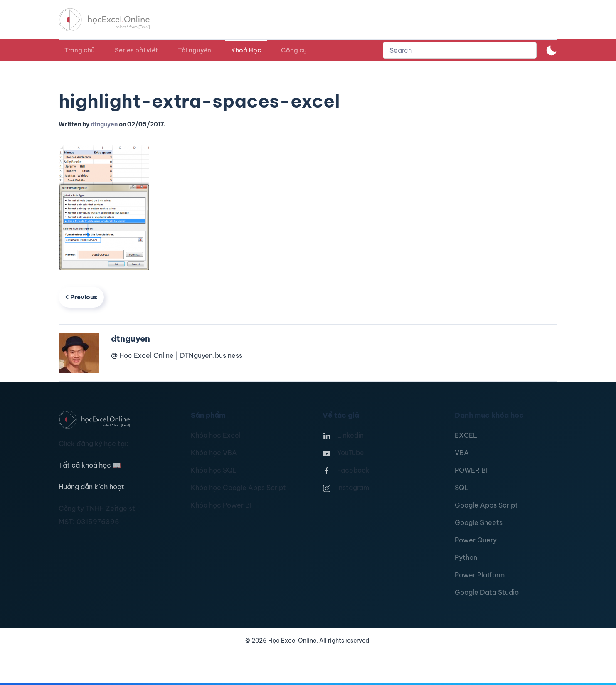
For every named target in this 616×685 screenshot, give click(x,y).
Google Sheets (479, 522)
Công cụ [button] (294, 50)
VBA (462, 453)
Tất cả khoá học (90, 465)
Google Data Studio (487, 592)
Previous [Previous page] (81, 297)
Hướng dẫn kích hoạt (91, 487)
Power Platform (480, 575)
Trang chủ (80, 50)
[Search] (460, 50)
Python (466, 557)
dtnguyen (104, 124)
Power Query (476, 540)
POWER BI (471, 470)
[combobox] (460, 50)
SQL (462, 488)
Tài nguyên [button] (195, 50)
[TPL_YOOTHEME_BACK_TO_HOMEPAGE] (112, 20)
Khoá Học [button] (246, 50)
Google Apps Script (486, 505)
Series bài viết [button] (136, 50)
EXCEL (466, 435)
